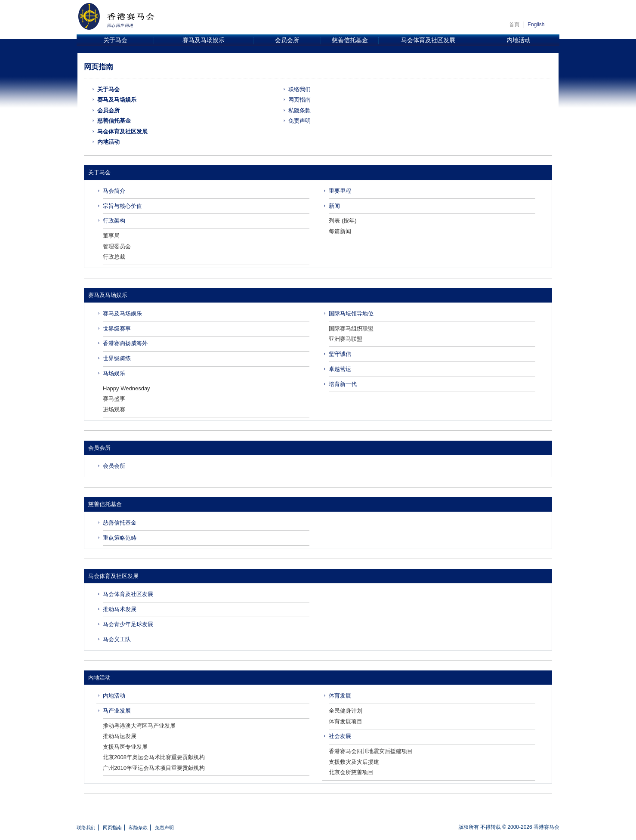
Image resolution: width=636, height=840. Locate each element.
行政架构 (114, 221)
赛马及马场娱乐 (204, 40)
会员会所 (287, 40)
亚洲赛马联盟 (346, 339)
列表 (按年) (343, 221)
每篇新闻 (340, 231)
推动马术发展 (120, 609)
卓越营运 (340, 369)
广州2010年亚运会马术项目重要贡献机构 (154, 768)
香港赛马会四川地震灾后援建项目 (371, 751)
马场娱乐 (114, 373)
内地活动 (519, 40)
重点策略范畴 (120, 538)
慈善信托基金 (350, 40)
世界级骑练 (117, 358)
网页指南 (299, 100)
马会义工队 (117, 639)
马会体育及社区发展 (428, 40)
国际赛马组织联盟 (351, 329)
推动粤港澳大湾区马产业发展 (139, 726)
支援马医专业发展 (125, 747)
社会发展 (340, 736)
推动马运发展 (120, 736)
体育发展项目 (346, 721)
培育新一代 (343, 384)
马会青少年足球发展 (128, 624)
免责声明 (299, 121)
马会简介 (114, 191)
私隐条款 (299, 110)
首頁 (514, 25)
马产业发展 (117, 711)
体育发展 (340, 696)
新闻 (334, 206)
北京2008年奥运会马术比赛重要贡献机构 (154, 757)
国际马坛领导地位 (351, 313)
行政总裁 (114, 257)
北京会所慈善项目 (351, 772)
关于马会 (115, 40)
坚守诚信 (340, 354)
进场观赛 (114, 409)
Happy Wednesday (127, 388)
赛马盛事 (114, 399)
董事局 (111, 236)
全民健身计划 (346, 711)
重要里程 (340, 191)
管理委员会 (117, 246)
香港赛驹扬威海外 (125, 343)
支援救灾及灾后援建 (354, 762)
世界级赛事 (117, 329)
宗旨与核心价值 (122, 206)
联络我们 (299, 89)
